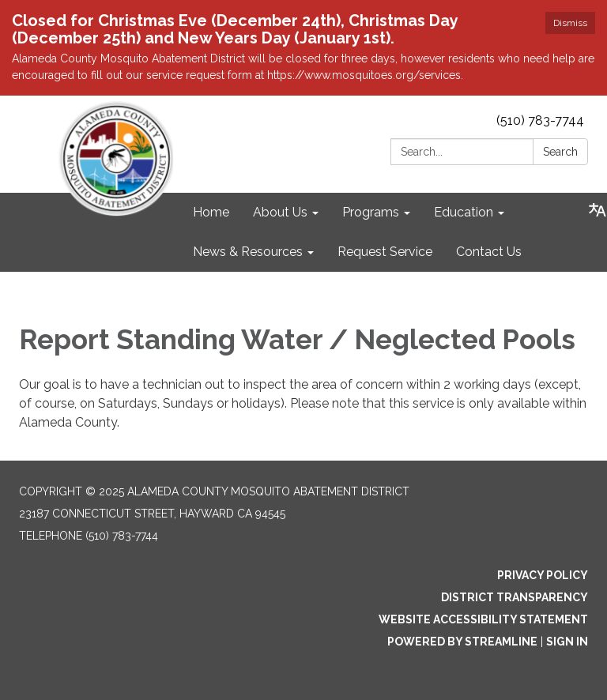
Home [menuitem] (211, 212)
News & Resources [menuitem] (248, 252)
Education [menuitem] (464, 212)
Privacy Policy (543, 575)
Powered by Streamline (462, 642)
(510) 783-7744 (540, 120)
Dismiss (570, 23)
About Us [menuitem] (280, 212)
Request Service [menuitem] (385, 252)
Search (560, 152)
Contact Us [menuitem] (489, 252)
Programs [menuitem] (371, 212)
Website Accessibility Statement (483, 619)
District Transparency (515, 597)
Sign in (567, 642)
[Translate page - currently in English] (598, 210)
